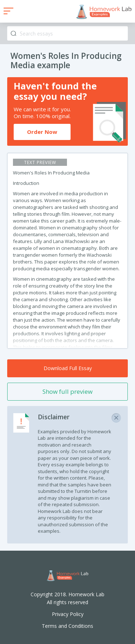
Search (13, 34)
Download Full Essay (68, 368)
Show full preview (67, 391)
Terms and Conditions (67, 626)
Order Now (42, 132)
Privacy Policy (68, 614)
